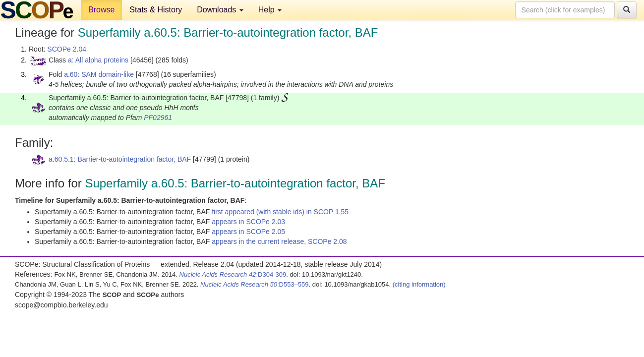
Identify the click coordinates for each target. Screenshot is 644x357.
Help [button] (270, 10)
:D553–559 (255, 284)
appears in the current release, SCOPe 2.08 (279, 241)
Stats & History (156, 10)
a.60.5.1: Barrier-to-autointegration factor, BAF (120, 159)
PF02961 (158, 118)
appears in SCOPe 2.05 (248, 232)
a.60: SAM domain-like (99, 74)
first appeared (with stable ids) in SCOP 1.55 (280, 212)
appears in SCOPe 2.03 (248, 222)
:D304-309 (233, 274)
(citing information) (419, 284)
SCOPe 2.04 (67, 49)
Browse (101, 10)
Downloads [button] (220, 10)
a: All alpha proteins (98, 60)
